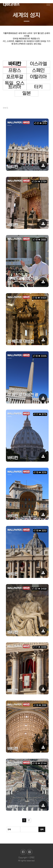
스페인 (38, 70)
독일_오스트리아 (15, 85)
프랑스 (15, 70)
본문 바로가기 (0, 0)
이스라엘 (38, 64)
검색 (42, 832)
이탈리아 (38, 77)
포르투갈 (15, 77)
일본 (27, 93)
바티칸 (15, 64)
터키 (38, 87)
